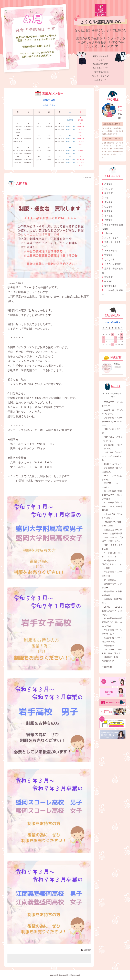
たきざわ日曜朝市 (113, 264)
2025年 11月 (49, 100)
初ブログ (109, 193)
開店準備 (109, 211)
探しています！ (112, 238)
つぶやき (109, 207)
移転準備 (109, 277)
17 (104, 341)
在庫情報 (109, 184)
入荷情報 (17, 184)
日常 (106, 198)
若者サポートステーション (112, 244)
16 (122, 338)
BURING (108, 281)
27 (113, 344)
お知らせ (109, 189)
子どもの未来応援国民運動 (112, 227)
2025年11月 (113, 322)
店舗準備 (109, 202)
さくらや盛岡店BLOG (100, 22)
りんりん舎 (110, 260)
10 (104, 338)
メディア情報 (111, 251)
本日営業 (109, 216)
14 (116, 338)
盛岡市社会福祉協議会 (112, 271)
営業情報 (109, 255)
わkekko (108, 233)
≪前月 (46, 105)
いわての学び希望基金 (112, 292)
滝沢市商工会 (111, 286)
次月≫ (52, 105)
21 (116, 341)
